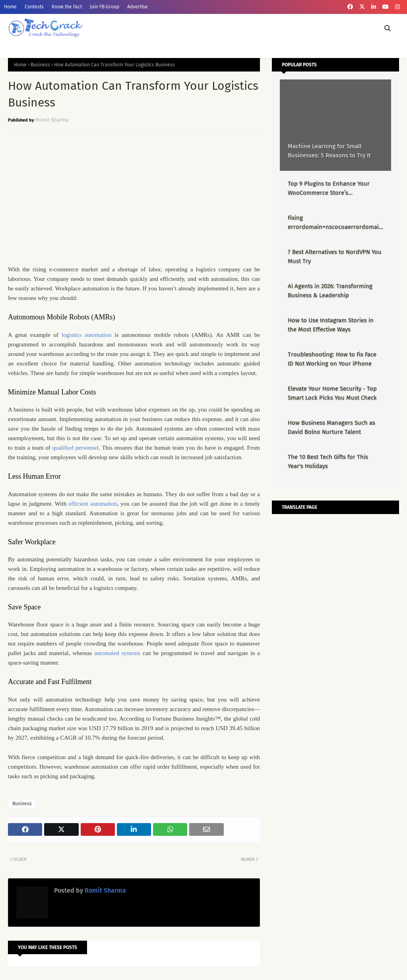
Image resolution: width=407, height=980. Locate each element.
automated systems (117, 653)
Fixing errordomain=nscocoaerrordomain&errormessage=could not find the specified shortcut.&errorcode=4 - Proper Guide (335, 223)
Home (10, 7)
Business (40, 65)
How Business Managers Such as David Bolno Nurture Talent (331, 427)
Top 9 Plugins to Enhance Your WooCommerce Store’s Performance (329, 188)
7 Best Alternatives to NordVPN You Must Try (335, 256)
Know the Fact (67, 7)
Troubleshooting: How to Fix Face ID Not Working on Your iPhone (332, 359)
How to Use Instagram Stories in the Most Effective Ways (331, 325)
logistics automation (86, 335)
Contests (34, 7)
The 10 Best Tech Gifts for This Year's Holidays (328, 461)
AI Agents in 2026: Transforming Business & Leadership (330, 291)
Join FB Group (105, 7)
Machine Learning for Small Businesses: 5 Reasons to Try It (329, 151)
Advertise (138, 7)
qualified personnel (76, 448)
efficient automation (93, 504)
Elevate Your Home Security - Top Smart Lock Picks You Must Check (332, 393)
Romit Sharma (52, 120)
